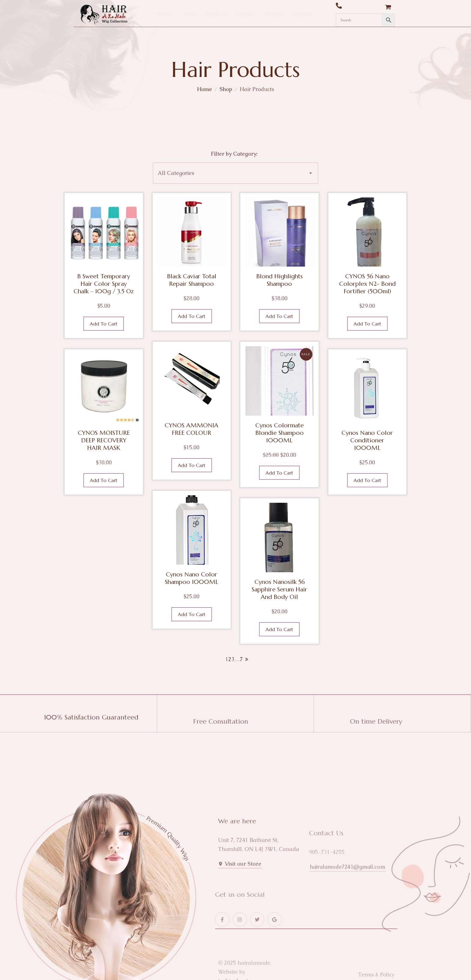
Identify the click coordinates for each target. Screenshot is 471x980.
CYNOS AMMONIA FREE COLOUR (191, 429)
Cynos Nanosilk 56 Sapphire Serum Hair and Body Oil (280, 589)
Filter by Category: (234, 154)
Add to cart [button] (104, 324)
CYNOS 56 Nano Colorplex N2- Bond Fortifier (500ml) (367, 284)
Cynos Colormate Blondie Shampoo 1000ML (280, 433)
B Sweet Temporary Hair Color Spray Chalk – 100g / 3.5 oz (104, 284)
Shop (226, 89)
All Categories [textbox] (176, 173)
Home (205, 89)
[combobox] (235, 173)
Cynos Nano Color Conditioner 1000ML (367, 440)
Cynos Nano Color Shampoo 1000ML (192, 578)
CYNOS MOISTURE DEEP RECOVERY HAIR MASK (104, 440)
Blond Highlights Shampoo (280, 280)
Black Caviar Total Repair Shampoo (192, 280)
